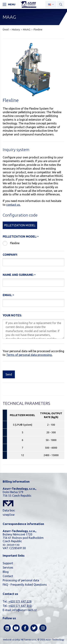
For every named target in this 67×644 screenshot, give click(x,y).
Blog (6, 572)
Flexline (15, 243)
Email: (8, 295)
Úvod (6, 30)
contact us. (13, 205)
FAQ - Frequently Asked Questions (25, 585)
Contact (8, 576)
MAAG (27, 30)
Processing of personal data (21, 580)
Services (8, 567)
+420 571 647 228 (20, 601)
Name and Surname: (18, 275)
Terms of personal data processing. (29, 355)
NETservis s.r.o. (29, 640)
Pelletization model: (20, 236)
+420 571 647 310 (20, 606)
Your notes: (12, 315)
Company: (10, 255)
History (16, 30)
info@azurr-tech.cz (24, 610)
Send (9, 374)
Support (8, 563)
